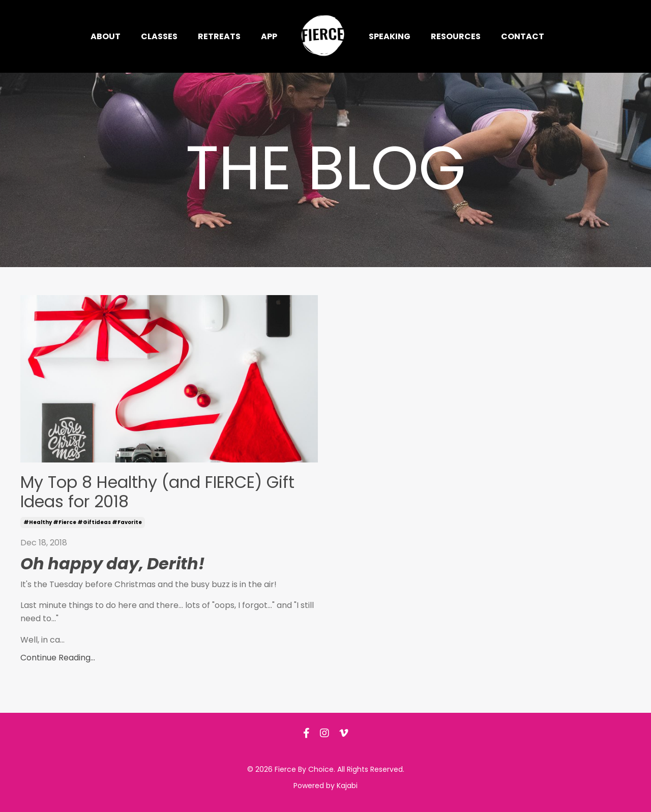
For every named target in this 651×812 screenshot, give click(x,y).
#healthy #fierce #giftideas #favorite (83, 522)
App (269, 36)
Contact (523, 36)
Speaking (390, 36)
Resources (456, 36)
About (106, 36)
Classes (159, 36)
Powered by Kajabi (325, 786)
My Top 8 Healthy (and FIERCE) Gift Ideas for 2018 (157, 492)
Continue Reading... (58, 658)
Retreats (219, 36)
